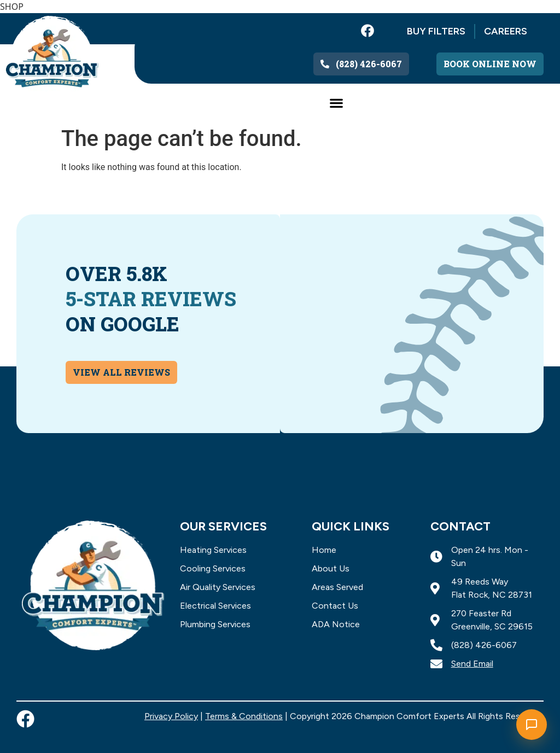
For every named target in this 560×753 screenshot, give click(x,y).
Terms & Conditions (244, 716)
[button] (336, 103)
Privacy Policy (171, 716)
